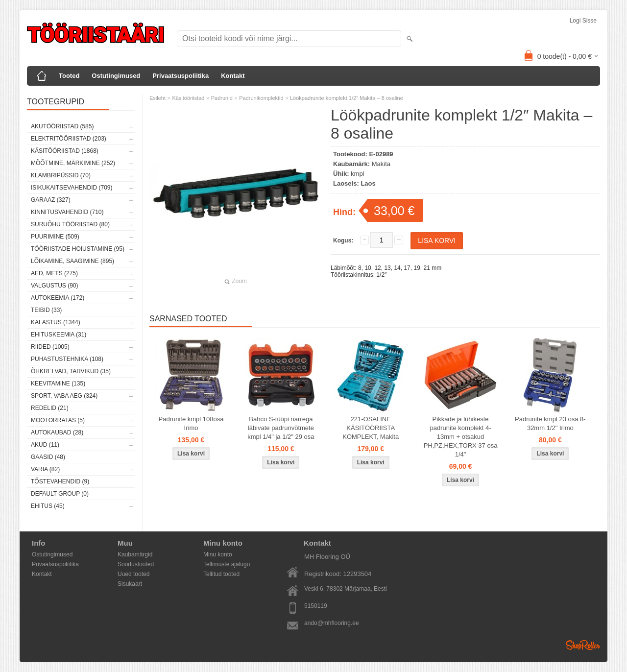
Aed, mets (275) (54, 273)
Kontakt (233, 76)
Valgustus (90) (54, 286)
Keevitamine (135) (58, 384)
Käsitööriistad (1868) (65, 151)
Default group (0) (60, 494)
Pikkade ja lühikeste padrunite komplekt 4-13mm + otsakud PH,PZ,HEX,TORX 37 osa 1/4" (461, 437)
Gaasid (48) (48, 457)
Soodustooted (136, 564)
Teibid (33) (46, 310)
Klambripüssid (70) (61, 175)
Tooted (69, 76)
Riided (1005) (50, 347)
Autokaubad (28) (57, 432)
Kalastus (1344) (56, 322)
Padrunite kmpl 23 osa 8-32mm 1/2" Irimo (550, 423)
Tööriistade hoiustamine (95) (78, 249)
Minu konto (218, 554)
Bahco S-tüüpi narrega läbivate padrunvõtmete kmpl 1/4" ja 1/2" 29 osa (281, 428)
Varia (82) (45, 469)
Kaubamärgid (135, 554)
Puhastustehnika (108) (67, 359)
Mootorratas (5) (58, 420)
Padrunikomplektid (261, 98)
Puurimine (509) (55, 237)
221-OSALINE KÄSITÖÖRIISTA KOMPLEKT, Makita (371, 428)
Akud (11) (45, 445)
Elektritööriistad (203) (69, 139)
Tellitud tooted (221, 574)
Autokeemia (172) (58, 298)
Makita (381, 164)
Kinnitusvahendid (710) (67, 212)
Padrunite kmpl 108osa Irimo (191, 423)
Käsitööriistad (188, 98)
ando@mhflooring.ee (332, 623)
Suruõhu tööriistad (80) (70, 224)
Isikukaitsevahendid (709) (72, 188)
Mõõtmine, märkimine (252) (73, 163)
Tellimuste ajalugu (227, 564)
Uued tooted (133, 574)
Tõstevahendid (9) (60, 481)
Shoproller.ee (583, 645)
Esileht (157, 98)
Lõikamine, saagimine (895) (72, 261)
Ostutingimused (116, 76)
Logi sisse (583, 21)
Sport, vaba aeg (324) (64, 396)
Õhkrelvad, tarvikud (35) (71, 371)
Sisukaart (130, 584)
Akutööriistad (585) (62, 126)
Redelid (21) (50, 408)
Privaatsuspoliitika (181, 76)
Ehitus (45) (48, 506)
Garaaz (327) (51, 200)
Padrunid (222, 98)
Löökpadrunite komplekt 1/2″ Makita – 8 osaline (347, 98)
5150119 (316, 606)
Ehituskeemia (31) (59, 335)
